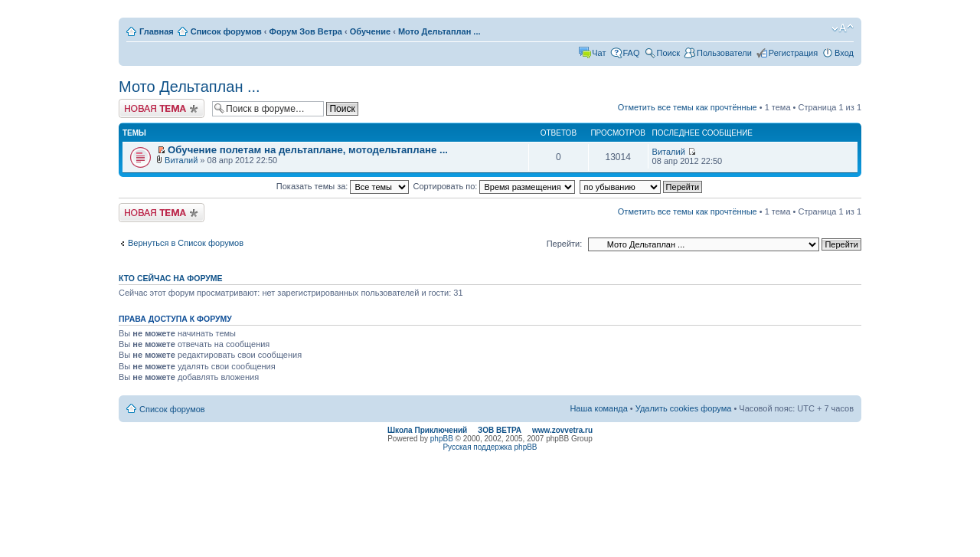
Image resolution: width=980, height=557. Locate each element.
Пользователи (724, 53)
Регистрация (793, 53)
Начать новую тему (162, 108)
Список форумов (226, 31)
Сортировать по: (495, 186)
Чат (599, 53)
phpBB (442, 439)
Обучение (370, 31)
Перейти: (565, 244)
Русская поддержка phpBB (490, 447)
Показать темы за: (343, 186)
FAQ (632, 53)
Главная (157, 31)
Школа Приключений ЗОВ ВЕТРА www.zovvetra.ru (490, 430)
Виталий (181, 160)
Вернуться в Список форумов (186, 243)
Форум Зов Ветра (306, 31)
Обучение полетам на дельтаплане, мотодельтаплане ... (308, 150)
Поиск (668, 53)
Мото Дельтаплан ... (439, 31)
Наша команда (598, 408)
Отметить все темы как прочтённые (688, 107)
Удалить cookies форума (684, 408)
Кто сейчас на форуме (171, 278)
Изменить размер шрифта (843, 28)
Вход (844, 53)
